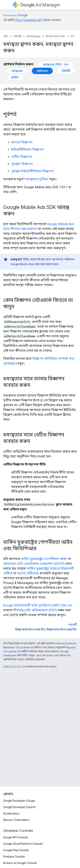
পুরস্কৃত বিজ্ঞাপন (22, 164)
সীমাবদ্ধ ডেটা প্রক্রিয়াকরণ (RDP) (35, 610)
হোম (6, 36)
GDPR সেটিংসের (28, 573)
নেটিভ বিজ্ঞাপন (22, 157)
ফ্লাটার (15, 77)
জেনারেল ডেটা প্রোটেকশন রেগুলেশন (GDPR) (34, 564)
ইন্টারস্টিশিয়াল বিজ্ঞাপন (27, 150)
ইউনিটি (66, 71)
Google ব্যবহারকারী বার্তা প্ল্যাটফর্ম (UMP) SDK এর (37, 605)
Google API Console (16, 837)
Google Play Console (16, 850)
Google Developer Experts (19, 807)
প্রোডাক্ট (17, 36)
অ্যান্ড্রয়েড (17, 71)
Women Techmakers (16, 820)
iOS (72, 36)
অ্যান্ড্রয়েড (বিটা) (56, 64)
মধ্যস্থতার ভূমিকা (37, 179)
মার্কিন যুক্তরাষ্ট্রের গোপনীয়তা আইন (44, 559)
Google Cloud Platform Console (23, 844)
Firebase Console (14, 857)
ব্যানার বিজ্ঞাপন (22, 142)
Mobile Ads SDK (55, 36)
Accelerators (11, 814)
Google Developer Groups (19, 801)
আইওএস (42, 71)
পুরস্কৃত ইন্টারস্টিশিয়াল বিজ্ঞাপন (32, 171)
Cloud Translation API (29, 20)
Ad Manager (40, 5)
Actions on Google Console (20, 863)
